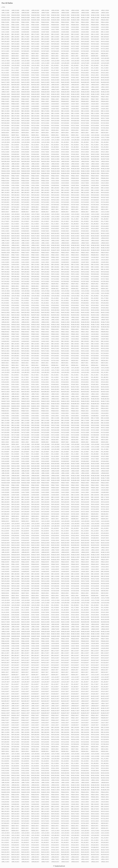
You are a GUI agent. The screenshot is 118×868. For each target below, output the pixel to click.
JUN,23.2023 (5, 229)
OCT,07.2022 (85, 281)
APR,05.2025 (75, 89)
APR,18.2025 (55, 87)
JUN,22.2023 (15, 229)
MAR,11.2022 (35, 327)
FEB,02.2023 (45, 257)
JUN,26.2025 (55, 73)
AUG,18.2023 (15, 217)
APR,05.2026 (65, 13)
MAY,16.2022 (65, 313)
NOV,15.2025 (5, 44)
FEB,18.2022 (25, 332)
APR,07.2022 (105, 320)
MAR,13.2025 (85, 94)
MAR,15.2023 (95, 248)
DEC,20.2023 (25, 190)
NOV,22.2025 (45, 41)
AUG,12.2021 (95, 370)
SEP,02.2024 (65, 135)
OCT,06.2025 (55, 51)
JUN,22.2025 (95, 73)
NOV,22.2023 (75, 195)
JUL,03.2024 (105, 147)
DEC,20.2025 (105, 34)
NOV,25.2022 (55, 272)
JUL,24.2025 (5, 68)
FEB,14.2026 (105, 22)
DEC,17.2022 (65, 267)
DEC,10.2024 (105, 113)
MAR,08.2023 (45, 250)
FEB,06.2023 (5, 257)
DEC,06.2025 (15, 39)
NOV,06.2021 (35, 353)
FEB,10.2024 (65, 178)
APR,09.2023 (65, 243)
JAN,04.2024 (105, 185)
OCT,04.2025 (75, 51)
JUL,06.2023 (95, 224)
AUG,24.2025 (35, 61)
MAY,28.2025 (5, 80)
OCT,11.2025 (5, 51)
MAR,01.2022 (25, 329)
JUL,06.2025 (65, 70)
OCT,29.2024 (65, 123)
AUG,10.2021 (5, 372)
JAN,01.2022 (45, 341)
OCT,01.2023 (25, 207)
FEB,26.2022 (55, 329)
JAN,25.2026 (85, 27)
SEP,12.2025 (65, 56)
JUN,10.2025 (105, 75)
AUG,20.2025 (75, 61)
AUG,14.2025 (25, 63)
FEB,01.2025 (25, 104)
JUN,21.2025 (105, 73)
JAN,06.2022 (5, 341)
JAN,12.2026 (105, 29)
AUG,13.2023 (55, 217)
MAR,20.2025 (15, 94)
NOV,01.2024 (35, 123)
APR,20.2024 (55, 164)
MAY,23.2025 (55, 80)
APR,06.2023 (95, 243)
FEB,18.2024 (105, 176)
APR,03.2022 (35, 322)
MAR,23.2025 (95, 92)
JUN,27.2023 (75, 226)
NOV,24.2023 (55, 195)
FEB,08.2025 (65, 101)
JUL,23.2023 (45, 221)
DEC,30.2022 (45, 265)
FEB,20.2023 (95, 253)
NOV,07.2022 (5, 277)
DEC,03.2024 (55, 116)
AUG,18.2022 (25, 293)
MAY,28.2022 (55, 310)
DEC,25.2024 (65, 111)
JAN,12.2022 (55, 339)
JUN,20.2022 (55, 305)
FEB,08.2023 (95, 255)
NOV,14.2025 (15, 44)
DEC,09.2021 (45, 346)
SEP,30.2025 (5, 54)
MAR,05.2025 (45, 97)
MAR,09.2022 (55, 327)
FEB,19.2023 (105, 253)
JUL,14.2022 (25, 300)
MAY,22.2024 (75, 157)
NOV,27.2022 (35, 272)
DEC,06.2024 (25, 116)
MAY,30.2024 (105, 154)
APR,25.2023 (25, 241)
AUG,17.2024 (105, 137)
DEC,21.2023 (15, 190)
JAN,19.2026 (35, 29)
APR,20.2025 (35, 87)
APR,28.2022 (15, 317)
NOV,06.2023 (5, 200)
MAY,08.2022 (25, 315)
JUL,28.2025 (75, 65)
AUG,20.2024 (85, 137)
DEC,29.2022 (55, 265)
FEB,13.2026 (5, 25)
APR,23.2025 (15, 87)
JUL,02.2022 (45, 303)
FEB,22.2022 (95, 329)
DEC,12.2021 (15, 346)
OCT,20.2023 (65, 202)
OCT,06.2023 (85, 205)
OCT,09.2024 (35, 128)
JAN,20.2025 (35, 106)
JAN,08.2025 (45, 109)
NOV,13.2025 (25, 44)
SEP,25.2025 (55, 54)
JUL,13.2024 (5, 147)
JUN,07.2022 (65, 308)
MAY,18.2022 (45, 313)
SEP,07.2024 (15, 135)
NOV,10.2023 (75, 197)
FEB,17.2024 (5, 178)
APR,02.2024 (5, 169)
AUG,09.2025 (65, 63)
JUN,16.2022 (95, 305)
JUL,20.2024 (55, 145)
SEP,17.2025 (25, 56)
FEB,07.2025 (75, 101)
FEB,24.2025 (25, 99)
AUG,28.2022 (35, 291)
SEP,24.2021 (15, 363)
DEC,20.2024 (5, 113)
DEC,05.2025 (25, 39)
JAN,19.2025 (45, 106)
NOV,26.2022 (45, 272)
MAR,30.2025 (25, 92)
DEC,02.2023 (85, 193)
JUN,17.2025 (35, 75)
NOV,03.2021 (65, 353)
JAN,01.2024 (15, 188)
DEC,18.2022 (55, 267)
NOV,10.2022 (85, 274)
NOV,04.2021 (55, 353)
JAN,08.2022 (95, 339)
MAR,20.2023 (45, 248)
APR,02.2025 (105, 89)
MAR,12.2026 (75, 18)
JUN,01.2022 (15, 310)
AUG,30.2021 (35, 368)
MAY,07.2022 (35, 315)
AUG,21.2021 (15, 370)
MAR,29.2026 (25, 15)
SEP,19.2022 (45, 286)
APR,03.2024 (105, 166)
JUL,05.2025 (75, 70)
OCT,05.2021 (15, 361)
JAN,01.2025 (105, 109)
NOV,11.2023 (65, 197)
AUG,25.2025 (25, 61)
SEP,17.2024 (35, 133)
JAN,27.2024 (95, 181)
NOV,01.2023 (55, 200)
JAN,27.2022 (15, 336)
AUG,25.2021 (85, 368)
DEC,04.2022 (75, 269)
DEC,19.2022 (45, 267)
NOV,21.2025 (55, 41)
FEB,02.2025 (15, 104)
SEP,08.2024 (5, 135)
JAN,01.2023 (25, 265)
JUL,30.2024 (65, 142)
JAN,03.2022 (35, 341)
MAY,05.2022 (55, 315)
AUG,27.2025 (5, 61)
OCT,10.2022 (55, 281)
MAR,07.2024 (35, 173)
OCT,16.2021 (25, 358)
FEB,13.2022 (65, 332)
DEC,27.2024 (45, 111)
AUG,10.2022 (105, 293)
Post (4, 7)
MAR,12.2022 (25, 327)
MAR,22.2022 (45, 325)
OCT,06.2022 (95, 281)
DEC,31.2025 (105, 32)
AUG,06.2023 (15, 219)
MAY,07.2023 (15, 238)
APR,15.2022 (35, 320)
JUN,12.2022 (15, 308)
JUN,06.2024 (35, 154)
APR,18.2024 (75, 164)
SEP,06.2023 (45, 212)
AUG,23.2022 (85, 291)
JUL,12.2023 (45, 224)
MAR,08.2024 (25, 173)
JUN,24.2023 (105, 226)
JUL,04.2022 (15, 303)
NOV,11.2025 (45, 44)
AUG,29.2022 (25, 291)
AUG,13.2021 (85, 370)
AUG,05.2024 (5, 142)
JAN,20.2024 (55, 183)
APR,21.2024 (45, 164)
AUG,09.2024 (75, 140)
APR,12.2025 (5, 89)
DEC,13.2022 (105, 267)
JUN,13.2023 (105, 229)
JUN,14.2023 (95, 229)
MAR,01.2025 (85, 97)
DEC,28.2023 (55, 188)
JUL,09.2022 (75, 300)
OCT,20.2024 (45, 125)
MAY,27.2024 (25, 157)
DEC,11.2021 (25, 346)
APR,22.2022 (75, 317)
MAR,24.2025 (85, 92)
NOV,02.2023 (45, 200)
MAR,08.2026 (6, 20)
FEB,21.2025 (55, 99)
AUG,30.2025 (85, 58)
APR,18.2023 (95, 241)
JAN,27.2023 (105, 257)
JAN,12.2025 (5, 109)
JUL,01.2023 (35, 226)
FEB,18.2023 (5, 255)
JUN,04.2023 (75, 231)
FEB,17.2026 (75, 22)
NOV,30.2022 (5, 272)
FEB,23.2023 (65, 253)
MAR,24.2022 (25, 325)
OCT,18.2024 (65, 125)
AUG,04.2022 (45, 296)
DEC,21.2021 (45, 344)
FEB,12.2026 (15, 25)
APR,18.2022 (5, 320)
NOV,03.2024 (15, 123)
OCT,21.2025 (25, 49)
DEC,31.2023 (25, 188)
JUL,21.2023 (65, 221)
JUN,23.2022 (25, 305)
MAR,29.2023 (65, 245)
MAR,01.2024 (95, 173)
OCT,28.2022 (105, 277)
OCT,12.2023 (35, 205)
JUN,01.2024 (85, 154)
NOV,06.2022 (15, 277)
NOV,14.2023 (45, 197)
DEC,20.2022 (35, 267)
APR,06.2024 (75, 166)
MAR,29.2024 (45, 169)
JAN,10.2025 (25, 109)
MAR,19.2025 (25, 94)
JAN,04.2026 (75, 32)
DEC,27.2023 (65, 188)
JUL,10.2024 (35, 147)
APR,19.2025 (45, 87)
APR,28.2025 (75, 85)
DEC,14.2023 (85, 190)
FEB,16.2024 (15, 178)
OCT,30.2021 (105, 353)
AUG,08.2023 (105, 217)
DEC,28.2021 (85, 341)
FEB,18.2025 (85, 99)
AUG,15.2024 (15, 140)
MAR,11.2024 (105, 171)
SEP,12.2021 (15, 365)
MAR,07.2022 (75, 327)
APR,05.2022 (15, 322)
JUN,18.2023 (55, 229)
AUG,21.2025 (65, 61)
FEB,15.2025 (5, 101)
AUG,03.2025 (15, 65)
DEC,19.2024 (15, 113)
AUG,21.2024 (75, 137)
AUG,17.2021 (55, 370)
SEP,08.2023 (25, 212)
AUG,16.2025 (5, 63)
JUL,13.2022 (35, 300)
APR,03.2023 (15, 245)
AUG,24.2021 (95, 368)
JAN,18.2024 (75, 183)
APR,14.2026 (95, 10)
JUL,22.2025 (25, 68)
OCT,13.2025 (95, 49)
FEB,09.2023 (85, 255)
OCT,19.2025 (35, 49)
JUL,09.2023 (65, 224)
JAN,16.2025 (75, 106)
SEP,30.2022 (45, 284)
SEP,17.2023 (55, 209)
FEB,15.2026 (95, 22)
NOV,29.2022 (15, 272)
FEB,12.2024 (45, 178)
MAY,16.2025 (15, 82)
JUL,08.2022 (85, 300)
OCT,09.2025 (25, 51)
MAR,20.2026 (6, 18)
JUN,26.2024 (65, 149)
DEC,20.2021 (55, 344)
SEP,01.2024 (75, 135)
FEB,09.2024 (75, 178)
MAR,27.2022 (105, 322)
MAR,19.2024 (35, 171)
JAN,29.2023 (85, 257)
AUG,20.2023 (105, 214)
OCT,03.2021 (35, 361)
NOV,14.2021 (65, 351)
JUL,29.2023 (95, 219)
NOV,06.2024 (95, 121)
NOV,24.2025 (25, 41)
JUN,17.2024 (45, 152)
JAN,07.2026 (45, 32)
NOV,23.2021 (95, 348)
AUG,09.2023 (95, 217)
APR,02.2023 (25, 245)
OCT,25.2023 (15, 202)
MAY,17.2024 (15, 159)
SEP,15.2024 (55, 133)
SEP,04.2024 (45, 135)
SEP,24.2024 (75, 130)
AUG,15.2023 (45, 217)
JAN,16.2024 (95, 183)
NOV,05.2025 (95, 44)
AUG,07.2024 (95, 140)
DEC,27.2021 (95, 341)
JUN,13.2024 (85, 152)
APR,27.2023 (5, 241)
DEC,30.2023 (35, 188)
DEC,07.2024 (15, 116)
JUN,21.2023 (25, 229)
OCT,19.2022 (85, 279)
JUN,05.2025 (35, 77)
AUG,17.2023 (25, 217)
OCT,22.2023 (45, 202)
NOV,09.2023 (85, 197)
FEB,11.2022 (85, 332)
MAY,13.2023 (65, 236)
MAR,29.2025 (35, 92)
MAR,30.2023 (55, 245)
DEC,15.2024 (55, 113)
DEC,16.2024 (45, 113)
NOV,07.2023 (105, 197)
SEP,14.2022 (95, 286)
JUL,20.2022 (75, 298)
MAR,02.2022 (15, 329)
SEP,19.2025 (5, 56)
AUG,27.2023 (35, 214)
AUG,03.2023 (45, 219)
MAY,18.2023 (25, 236)
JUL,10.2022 (65, 300)
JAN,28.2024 (85, 181)
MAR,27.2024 (65, 169)
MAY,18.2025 (105, 80)
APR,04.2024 (95, 166)
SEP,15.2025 (35, 56)
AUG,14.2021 (75, 370)
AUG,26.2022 (55, 291)
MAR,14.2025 (75, 94)
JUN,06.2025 (25, 77)
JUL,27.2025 (85, 65)
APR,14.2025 (95, 87)
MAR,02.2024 (85, 173)
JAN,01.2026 (95, 32)
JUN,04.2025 (45, 77)
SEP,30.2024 (15, 130)
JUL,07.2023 (85, 224)
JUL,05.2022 (5, 303)
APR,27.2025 (85, 85)
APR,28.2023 (105, 238)
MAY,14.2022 (85, 313)
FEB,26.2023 (35, 253)
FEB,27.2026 (95, 20)
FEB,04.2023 (25, 257)
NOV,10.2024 (55, 121)
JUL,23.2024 (25, 145)
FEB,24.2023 (55, 253)
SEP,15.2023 (75, 209)
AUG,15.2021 (65, 370)
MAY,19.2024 (105, 157)
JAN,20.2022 (85, 336)
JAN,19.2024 (65, 183)
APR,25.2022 (45, 317)
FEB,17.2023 (15, 255)
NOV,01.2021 (85, 353)
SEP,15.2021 (105, 363)
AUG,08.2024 (85, 140)
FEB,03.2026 (105, 25)
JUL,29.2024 (75, 142)
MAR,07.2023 (55, 250)
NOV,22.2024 (55, 118)
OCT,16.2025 (65, 49)
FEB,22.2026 (25, 22)
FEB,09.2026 (45, 25)
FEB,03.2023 (35, 257)
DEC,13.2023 (95, 190)
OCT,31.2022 (75, 277)
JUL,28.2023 (105, 219)
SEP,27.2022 (75, 284)
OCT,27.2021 (25, 356)
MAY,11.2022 (5, 315)
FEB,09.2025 (55, 101)
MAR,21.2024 (15, 171)
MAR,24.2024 (95, 169)
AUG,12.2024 (45, 140)
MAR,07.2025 (25, 97)
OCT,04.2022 (5, 284)
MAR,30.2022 (75, 322)
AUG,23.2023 (75, 214)
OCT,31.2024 (45, 123)
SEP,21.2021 (45, 363)
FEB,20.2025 (65, 99)
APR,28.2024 (85, 161)
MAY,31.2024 (95, 154)
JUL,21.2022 (65, 298)
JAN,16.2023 (105, 260)
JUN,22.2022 (35, 305)
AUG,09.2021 (15, 372)
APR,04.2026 (75, 13)
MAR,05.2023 (75, 250)
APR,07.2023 (85, 243)
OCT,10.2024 (25, 128)
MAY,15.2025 (25, 82)
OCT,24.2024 (5, 125)
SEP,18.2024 (25, 133)
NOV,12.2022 (65, 274)
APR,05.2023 (105, 243)
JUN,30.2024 (25, 149)
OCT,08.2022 (75, 281)
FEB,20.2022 (5, 332)
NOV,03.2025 (5, 46)
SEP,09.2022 (25, 289)
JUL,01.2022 (55, 303)
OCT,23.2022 (45, 279)
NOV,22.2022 (85, 272)
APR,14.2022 (45, 320)
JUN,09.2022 (45, 308)
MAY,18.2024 (5, 159)
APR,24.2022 (55, 317)
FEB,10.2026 (35, 25)
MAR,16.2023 (85, 248)
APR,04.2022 (25, 322)
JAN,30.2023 (75, 257)
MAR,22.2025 (105, 92)
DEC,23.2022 (5, 267)
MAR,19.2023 (55, 248)
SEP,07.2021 (65, 365)
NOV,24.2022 (65, 272)
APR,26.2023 (15, 241)
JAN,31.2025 (35, 104)
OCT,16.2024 (85, 125)
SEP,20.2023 (25, 209)
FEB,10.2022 (95, 332)
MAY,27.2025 (15, 80)
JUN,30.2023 (45, 226)
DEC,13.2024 (75, 113)
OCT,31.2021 (95, 353)
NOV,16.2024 (5, 121)
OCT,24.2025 (105, 46)
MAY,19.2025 (95, 80)
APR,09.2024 (45, 166)
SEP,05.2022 (65, 289)
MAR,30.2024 (35, 169)
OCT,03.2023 (5, 207)
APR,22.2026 (15, 10)
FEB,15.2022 (55, 332)
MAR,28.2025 (45, 92)
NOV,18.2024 (95, 118)
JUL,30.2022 (95, 296)
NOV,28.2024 (105, 116)
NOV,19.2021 (25, 351)
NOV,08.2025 (65, 44)
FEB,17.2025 (95, 99)
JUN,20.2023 (35, 229)
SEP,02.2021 (5, 368)
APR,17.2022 (15, 320)
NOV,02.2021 (75, 353)
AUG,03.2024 (25, 142)
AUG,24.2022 (75, 291)
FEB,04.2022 (45, 334)
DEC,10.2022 (15, 269)
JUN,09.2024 (5, 154)
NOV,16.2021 (55, 351)
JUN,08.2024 (15, 154)
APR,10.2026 (15, 13)
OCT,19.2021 (105, 356)
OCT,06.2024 (65, 128)
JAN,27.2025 (75, 104)
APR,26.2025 (95, 85)
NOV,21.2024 (65, 118)
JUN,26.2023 (85, 226)
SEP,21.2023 (15, 209)
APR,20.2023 (75, 241)
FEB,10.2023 (75, 255)
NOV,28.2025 (95, 39)
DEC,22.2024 (95, 111)
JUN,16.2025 (45, 75)
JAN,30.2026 (35, 27)
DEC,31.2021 (55, 341)
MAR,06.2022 (85, 327)
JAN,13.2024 (15, 185)
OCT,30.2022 (85, 277)
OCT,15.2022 (15, 281)
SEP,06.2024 (25, 135)
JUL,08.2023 (75, 224)
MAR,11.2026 (85, 18)
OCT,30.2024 (55, 123)
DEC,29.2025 (15, 34)
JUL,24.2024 (15, 145)
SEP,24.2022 (105, 284)
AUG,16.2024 (5, 140)
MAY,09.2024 (85, 159)
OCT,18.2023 (85, 202)
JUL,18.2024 (75, 145)
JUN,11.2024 (105, 152)
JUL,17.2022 (105, 298)
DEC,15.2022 (85, 267)
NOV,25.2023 (45, 195)
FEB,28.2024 (5, 176)
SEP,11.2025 (75, 56)
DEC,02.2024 (65, 116)
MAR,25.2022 (15, 325)
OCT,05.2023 (95, 205)
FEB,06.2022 (25, 334)
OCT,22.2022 (55, 279)
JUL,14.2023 (25, 224)
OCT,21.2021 (85, 356)
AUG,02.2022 (65, 296)
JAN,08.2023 (75, 262)
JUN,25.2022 (5, 305)
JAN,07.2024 (75, 185)
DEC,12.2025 (65, 37)
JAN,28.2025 (65, 104)
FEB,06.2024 (105, 178)
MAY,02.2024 (45, 161)
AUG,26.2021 (75, 368)
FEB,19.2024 (95, 176)
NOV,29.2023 (5, 195)
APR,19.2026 (45, 10)
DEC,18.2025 (15, 37)
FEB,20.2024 (85, 176)
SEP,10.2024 (105, 133)
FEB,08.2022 (5, 334)
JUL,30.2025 (55, 65)
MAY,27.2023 (45, 233)
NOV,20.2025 (65, 41)
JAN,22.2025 (15, 106)
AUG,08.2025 (75, 63)
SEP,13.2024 (75, 133)
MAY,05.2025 (5, 85)
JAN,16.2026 (65, 29)
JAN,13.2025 (105, 106)
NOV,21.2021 (5, 351)
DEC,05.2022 (65, 269)
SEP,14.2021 (5, 365)
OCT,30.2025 (45, 46)
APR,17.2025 (65, 87)
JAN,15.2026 (75, 29)
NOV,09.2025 (55, 44)
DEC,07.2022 (45, 269)
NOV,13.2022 (55, 274)
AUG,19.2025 (85, 61)
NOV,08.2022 (105, 274)
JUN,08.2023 (35, 231)
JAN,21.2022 (75, 336)
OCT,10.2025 (15, 51)
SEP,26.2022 (85, 284)
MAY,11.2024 (65, 159)
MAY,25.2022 (85, 310)
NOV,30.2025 (75, 39)
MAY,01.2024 (55, 161)
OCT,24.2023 (25, 202)
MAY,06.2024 (5, 161)
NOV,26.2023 (35, 195)
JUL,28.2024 (85, 142)
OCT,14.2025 (85, 49)
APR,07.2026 (45, 13)
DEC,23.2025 (75, 34)
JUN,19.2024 (25, 152)
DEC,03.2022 (85, 269)
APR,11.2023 (45, 243)
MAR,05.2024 (55, 173)
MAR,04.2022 (105, 327)
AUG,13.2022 (75, 293)
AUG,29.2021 (45, 368)
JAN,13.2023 (25, 262)
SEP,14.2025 (45, 56)
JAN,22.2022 (65, 336)
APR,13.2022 (55, 320)
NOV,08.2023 (95, 197)
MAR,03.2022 (6, 329)
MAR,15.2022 (6, 327)
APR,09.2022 (85, 320)
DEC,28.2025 (25, 34)
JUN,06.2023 (55, 231)
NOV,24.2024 (35, 118)
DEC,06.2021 (75, 346)
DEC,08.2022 (35, 269)
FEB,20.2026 (45, 22)
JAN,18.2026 (45, 29)
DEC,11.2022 (5, 269)
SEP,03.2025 (45, 58)
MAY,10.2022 (15, 315)
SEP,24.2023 (95, 207)
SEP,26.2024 (55, 130)
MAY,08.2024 (95, 159)
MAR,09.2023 (35, 250)
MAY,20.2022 (25, 313)
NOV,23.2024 (45, 118)
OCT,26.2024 (95, 123)
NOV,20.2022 (105, 272)
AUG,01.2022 (75, 296)
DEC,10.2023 (5, 193)
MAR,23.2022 (35, 325)
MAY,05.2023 (35, 238)
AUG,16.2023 (35, 217)
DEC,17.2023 (55, 190)
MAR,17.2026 (35, 18)
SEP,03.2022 (85, 289)
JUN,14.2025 (65, 75)
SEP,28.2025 (25, 54)
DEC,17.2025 (25, 37)
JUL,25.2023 (25, 221)
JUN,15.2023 (85, 229)
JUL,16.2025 (85, 68)
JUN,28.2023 (65, 226)
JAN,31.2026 (25, 27)
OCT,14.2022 (25, 281)
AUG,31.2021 (25, 368)
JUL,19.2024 (65, 145)
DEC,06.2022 (55, 269)
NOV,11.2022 (75, 274)
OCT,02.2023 (15, 207)
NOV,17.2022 (25, 274)
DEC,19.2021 (65, 344)
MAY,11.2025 (55, 82)
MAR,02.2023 (105, 250)
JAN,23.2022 (55, 336)
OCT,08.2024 (45, 128)
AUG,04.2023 (35, 219)
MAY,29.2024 (5, 157)
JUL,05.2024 (85, 147)
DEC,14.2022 (95, 267)
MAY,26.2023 (55, 233)
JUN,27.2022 (95, 303)
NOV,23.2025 (35, 41)
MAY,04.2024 (25, 161)
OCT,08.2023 (65, 205)
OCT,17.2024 (75, 125)
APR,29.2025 (65, 85)
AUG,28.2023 (25, 214)
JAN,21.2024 (45, 183)
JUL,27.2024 (95, 142)
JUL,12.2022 (45, 300)
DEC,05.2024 (35, 116)
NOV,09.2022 (95, 274)
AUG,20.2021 (25, 370)
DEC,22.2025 (85, 34)
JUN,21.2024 (5, 152)
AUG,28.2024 (5, 137)
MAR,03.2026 (55, 20)
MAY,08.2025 (85, 82)
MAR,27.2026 (45, 15)
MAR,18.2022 (85, 325)
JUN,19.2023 (45, 229)
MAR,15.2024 (65, 171)
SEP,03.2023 (75, 212)
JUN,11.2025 (95, 75)
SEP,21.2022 (25, 286)
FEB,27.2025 (105, 97)
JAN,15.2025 (85, 106)
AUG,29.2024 (105, 135)
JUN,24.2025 (75, 73)
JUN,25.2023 (95, 226)
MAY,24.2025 (45, 80)
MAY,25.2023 (65, 233)
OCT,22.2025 (15, 49)
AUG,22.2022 (95, 291)
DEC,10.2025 (85, 37)
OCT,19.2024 (55, 125)
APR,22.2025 (25, 87)
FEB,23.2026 (15, 22)
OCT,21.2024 (35, 125)
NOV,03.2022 (45, 277)
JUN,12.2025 (85, 75)
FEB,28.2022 (35, 329)
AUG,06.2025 (95, 63)
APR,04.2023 (5, 245)
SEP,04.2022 (75, 289)
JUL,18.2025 (65, 68)
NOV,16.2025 (105, 41)
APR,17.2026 (65, 10)
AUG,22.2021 (5, 370)
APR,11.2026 (5, 13)
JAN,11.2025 (15, 109)
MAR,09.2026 (105, 18)
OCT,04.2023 (105, 205)
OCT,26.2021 (35, 356)
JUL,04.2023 (5, 226)
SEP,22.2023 (5, 209)
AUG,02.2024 (35, 142)
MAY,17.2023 (35, 236)
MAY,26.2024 (35, 157)
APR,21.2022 (85, 317)
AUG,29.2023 (15, 214)
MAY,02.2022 (85, 315)
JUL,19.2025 (55, 68)
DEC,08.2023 (25, 193)
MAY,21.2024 (85, 157)
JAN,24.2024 (15, 183)
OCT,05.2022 (105, 281)
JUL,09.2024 (45, 147)
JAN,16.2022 (15, 339)
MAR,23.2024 (105, 169)
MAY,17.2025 (5, 82)
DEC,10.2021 (35, 346)
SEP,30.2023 (35, 207)
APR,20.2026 (35, 10)
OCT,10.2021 (75, 358)
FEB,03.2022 (55, 334)
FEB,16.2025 (105, 99)
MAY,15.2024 (35, 159)
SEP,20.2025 (105, 54)
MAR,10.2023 (25, 250)
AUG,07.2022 (15, 296)
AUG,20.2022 (5, 293)
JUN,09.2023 (25, 231)
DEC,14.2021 (5, 346)
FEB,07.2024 (95, 178)
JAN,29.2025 (55, 104)
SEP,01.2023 (95, 212)
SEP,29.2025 (15, 54)
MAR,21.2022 (55, 325)
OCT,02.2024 (105, 128)
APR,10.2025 (25, 89)
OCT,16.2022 (5, 281)
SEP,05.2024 (35, 135)
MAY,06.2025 (105, 82)
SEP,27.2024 (45, 130)
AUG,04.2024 (15, 142)
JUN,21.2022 (45, 305)
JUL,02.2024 (5, 149)
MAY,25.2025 (35, 80)
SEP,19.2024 (15, 133)
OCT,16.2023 (105, 202)
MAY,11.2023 (85, 236)
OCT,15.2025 (75, 49)
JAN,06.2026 (55, 32)
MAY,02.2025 (35, 85)
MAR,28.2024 (55, 169)
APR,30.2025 (55, 85)
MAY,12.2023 (75, 236)
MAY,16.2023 (45, 236)
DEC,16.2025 (35, 37)
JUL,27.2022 (15, 298)
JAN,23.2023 (35, 260)
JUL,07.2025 (55, 70)
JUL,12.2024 (15, 147)
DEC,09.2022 (25, 269)
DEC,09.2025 (95, 37)
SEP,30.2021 (65, 361)
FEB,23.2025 (35, 99)
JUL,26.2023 (15, 221)
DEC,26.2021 (105, 341)
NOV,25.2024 (25, 118)
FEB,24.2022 (75, 329)
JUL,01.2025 (5, 73)
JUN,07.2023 (45, 231)
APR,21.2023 (65, 241)
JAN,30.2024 (65, 181)
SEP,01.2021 (15, 368)
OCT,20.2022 (75, 279)
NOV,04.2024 (5, 123)
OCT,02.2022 (25, 284)
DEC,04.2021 (95, 346)
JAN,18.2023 (85, 260)
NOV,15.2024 (15, 121)
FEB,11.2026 (25, 25)
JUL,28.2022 (5, 298)
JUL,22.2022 (55, 298)
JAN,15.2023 (5, 262)
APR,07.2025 (55, 89)
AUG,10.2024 (65, 140)
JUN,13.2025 (75, 75)
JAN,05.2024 (95, 185)
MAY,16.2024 (25, 159)
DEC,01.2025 (65, 39)
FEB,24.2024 (45, 176)
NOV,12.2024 (45, 121)
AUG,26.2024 (25, 137)
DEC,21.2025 (95, 34)
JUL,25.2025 (105, 65)
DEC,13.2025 (55, 37)
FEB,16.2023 (25, 255)
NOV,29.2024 (95, 116)
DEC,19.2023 (35, 190)
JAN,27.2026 (65, 27)
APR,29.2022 (5, 317)
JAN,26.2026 (75, 27)
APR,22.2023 (55, 241)
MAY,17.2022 (55, 313)
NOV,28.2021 (45, 348)
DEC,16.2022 (75, 267)
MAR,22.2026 (95, 15)
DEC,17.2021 (85, 344)
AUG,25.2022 (65, 291)
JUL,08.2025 (45, 70)
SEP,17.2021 (85, 363)
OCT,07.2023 (75, 205)
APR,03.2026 (85, 13)
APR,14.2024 (105, 164)
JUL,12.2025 (5, 70)
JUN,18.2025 (25, 75)
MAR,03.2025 (65, 97)
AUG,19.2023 (5, 217)
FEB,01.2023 (55, 257)
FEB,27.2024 (15, 176)
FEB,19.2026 (55, 22)
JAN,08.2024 (65, 185)
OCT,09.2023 (55, 205)
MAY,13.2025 (45, 82)
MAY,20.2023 (5, 236)
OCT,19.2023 (75, 202)
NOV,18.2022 (15, 274)
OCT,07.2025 (45, 51)
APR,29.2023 (95, 238)
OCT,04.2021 (25, 361)
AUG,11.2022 (95, 293)
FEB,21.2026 (35, 22)
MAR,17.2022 (95, 325)
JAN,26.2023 (5, 260)
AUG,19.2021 (35, 370)
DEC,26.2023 (75, 188)
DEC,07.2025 (5, 39)
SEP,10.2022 (15, 289)
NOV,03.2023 (35, 200)
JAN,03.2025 (95, 109)
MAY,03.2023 (55, 238)
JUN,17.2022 (85, 305)
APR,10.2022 (75, 320)
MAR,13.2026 (65, 18)
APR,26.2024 (105, 161)
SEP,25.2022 (95, 284)
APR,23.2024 (25, 164)
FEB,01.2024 (45, 181)
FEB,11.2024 (55, 178)
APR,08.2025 (45, 89)
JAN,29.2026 (45, 27)
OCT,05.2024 (75, 128)
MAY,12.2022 (105, 313)
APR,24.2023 (35, 241)
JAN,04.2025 (85, 109)
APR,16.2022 (25, 320)
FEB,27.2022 (45, 329)
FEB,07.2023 (105, 255)
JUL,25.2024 (5, 145)
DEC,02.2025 (55, 39)
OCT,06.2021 (5, 361)
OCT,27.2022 (5, 279)
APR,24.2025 (5, 87)
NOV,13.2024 (35, 121)
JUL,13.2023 (35, 224)
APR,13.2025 (105, 87)
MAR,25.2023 (105, 245)
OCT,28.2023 (95, 200)
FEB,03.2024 (25, 181)
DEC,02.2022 (95, 269)
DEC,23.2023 (105, 188)
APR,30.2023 (85, 238)
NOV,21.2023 (85, 195)
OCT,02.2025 (95, 51)
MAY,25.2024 (45, 157)
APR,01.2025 (5, 92)
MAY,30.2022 (35, 310)
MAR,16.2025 (55, 94)
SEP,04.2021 (95, 365)
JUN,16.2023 (75, 229)
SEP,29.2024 (25, 130)
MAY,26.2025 (25, 80)
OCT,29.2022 (95, 277)
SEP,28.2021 (85, 361)
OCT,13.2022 (35, 281)
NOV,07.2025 (75, 44)
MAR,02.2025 (75, 97)
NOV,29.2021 (35, 348)
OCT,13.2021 (55, 358)
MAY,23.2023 (85, 233)
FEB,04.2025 (105, 101)
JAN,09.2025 (35, 109)
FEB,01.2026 (15, 27)
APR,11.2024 (25, 166)
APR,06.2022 (5, 322)
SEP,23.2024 (85, 130)
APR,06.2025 (65, 89)
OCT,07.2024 (55, 128)
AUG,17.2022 (35, 293)
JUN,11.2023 (5, 231)
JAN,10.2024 (45, 185)
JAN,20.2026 (25, 29)
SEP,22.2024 (95, 130)
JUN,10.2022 (35, 308)
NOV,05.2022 (25, 277)
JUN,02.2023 (95, 231)
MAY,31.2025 (85, 77)
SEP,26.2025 (45, 54)
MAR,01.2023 (6, 253)
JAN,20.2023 (65, 260)
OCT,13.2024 (105, 125)
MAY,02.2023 (65, 238)
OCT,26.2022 (15, 279)
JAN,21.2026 (15, 29)
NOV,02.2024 (25, 123)
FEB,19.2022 (15, 332)
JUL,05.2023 (105, 224)
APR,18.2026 (55, 10)
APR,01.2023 (35, 245)
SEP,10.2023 (5, 212)
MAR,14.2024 (75, 171)
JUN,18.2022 (75, 305)
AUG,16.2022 (45, 293)
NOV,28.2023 (15, 195)
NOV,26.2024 (15, 118)
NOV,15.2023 (35, 197)
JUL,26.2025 (95, 65)
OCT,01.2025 (105, 51)
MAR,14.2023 (105, 248)
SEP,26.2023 (75, 207)
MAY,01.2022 (95, 315)
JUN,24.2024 (85, 149)
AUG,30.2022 (15, 291)
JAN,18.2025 (55, 106)
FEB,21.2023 (85, 253)
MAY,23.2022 (105, 310)
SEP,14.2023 (85, 209)
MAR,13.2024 (85, 171)
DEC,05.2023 (55, 193)
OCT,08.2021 (95, 358)
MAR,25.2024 (85, 169)
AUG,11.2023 (75, 217)
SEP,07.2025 (5, 58)
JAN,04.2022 (25, 341)
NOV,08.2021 (15, 353)
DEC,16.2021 (95, 344)
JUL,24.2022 (35, 298)
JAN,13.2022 (45, 339)
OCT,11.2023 (45, 205)
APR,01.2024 (15, 169)
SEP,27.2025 (35, 54)
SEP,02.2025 (55, 58)
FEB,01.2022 (75, 334)
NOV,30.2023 (105, 193)
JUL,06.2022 (105, 300)
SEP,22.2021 (35, 363)
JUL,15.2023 (15, 224)
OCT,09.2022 (65, 281)
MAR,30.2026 (15, 15)
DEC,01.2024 (75, 116)
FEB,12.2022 (75, 332)
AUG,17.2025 (105, 61)
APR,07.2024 (65, 166)
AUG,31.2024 (85, 135)
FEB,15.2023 (35, 255)
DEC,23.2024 (85, 111)
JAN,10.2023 (55, 262)
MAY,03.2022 (75, 315)
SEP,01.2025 (65, 58)
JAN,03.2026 (85, 32)
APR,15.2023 (5, 243)
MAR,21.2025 (6, 94)
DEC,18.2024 (25, 113)
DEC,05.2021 (85, 346)
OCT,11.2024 (15, 128)
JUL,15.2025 (95, 68)
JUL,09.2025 (35, 70)
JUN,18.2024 (35, 152)
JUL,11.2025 (15, 70)
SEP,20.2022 (35, 286)
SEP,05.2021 (85, 365)
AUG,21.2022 (105, 291)
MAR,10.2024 (6, 173)
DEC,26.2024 (55, 111)
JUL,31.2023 (75, 219)
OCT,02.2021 (45, 361)
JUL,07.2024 (65, 147)
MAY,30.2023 (15, 233)
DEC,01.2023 (95, 193)
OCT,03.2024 (95, 128)
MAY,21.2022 (15, 313)
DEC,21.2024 (105, 111)
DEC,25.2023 (85, 188)
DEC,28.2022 (65, 265)
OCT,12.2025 (105, 49)
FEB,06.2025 (85, 101)
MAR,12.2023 (6, 250)
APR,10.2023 (55, 243)
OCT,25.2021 (45, 356)
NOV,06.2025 (85, 44)
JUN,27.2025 (45, 73)
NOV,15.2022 (45, 274)
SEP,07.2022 (45, 289)
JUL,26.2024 (105, 142)
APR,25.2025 (105, 85)
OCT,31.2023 (65, 200)
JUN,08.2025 (5, 77)
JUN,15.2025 (55, 75)
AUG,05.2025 (105, 63)
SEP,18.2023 (45, 209)
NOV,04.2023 (25, 200)
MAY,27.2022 (65, 310)
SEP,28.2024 (35, 130)
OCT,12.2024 (5, 128)
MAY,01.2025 (45, 85)
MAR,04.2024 (65, 173)
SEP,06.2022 (55, 289)
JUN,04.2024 (55, 154)
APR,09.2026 (25, 13)
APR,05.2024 (85, 166)
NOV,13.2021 (75, 351)
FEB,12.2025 (35, 101)
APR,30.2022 (105, 315)
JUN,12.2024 (95, 152)
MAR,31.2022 (65, 322)
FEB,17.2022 (35, 332)
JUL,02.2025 (105, 70)
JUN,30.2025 (15, 73)
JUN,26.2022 (105, 303)
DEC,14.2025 (45, 37)
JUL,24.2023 (35, 221)
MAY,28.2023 (35, 233)
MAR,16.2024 (55, 171)
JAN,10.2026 (15, 32)
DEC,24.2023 (95, 188)
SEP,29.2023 (45, 207)
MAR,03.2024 (75, 173)
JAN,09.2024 (55, 185)
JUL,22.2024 (35, 145)
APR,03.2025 (95, 89)
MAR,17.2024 (45, 171)
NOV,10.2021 (105, 351)
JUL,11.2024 (25, 147)
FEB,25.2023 (45, 253)
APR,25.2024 (5, 164)
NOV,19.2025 (75, 41)
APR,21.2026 (25, 10)
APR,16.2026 (75, 10)
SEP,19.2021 (65, 363)
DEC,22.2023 (5, 190)
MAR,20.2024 (25, 171)
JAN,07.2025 (55, 109)
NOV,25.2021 (75, 348)
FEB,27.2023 (25, 253)
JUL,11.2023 (55, 224)
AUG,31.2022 (5, 291)
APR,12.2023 (35, 243)
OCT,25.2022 (25, 279)
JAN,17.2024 (85, 183)
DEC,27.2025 (35, 34)
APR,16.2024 (95, 164)
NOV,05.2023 (15, 200)
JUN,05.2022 (85, 308)
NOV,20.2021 (15, 351)
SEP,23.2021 (25, 363)
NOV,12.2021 (85, 351)
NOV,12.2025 (35, 44)
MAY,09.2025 (75, 82)
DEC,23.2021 (25, 344)
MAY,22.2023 (95, 233)
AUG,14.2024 (25, 140)
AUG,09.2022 (5, 296)
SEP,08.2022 (35, 289)
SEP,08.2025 (105, 56)
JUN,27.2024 (55, 149)
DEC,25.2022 (95, 265)
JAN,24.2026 (95, 27)
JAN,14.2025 (95, 106)
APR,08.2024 (55, 166)
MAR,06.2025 (35, 97)
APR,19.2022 (105, 317)
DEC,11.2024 (95, 113)
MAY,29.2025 (105, 77)
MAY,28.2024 (15, 157)
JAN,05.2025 (75, 109)
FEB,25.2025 (15, 99)
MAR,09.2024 (15, 173)
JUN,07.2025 (15, 77)
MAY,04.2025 (15, 85)
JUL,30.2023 (85, 219)
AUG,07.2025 (85, 63)
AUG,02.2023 (55, 219)
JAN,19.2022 (95, 336)
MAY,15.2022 (75, 313)
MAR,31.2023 (45, 245)
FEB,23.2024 (55, 176)
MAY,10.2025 (65, 82)
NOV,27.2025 (105, 39)
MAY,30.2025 (95, 77)
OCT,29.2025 (55, 46)
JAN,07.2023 (85, 262)
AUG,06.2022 (25, 296)
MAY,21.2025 (75, 80)
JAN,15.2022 (25, 339)
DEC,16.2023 (65, 190)
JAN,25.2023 (15, 260)
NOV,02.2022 (55, 277)
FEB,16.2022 (45, 332)
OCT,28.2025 (65, 46)
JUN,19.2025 (15, 75)
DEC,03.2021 (105, 346)
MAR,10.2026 (95, 18)
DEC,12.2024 (85, 113)
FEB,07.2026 (65, 25)
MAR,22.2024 (6, 171)
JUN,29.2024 (35, 149)
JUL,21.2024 (45, 145)
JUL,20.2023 (75, 221)
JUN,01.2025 (75, 77)
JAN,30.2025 (45, 104)
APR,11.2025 (15, 89)
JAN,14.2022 (35, 339)
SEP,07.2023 (35, 212)
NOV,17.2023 (15, 197)
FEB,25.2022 (65, 329)
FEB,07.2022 (15, 334)
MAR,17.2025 (45, 94)
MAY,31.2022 (25, 310)
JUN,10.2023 (15, 231)
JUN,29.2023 (55, 226)
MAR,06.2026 (25, 20)
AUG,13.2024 (35, 140)
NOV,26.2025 (5, 41)
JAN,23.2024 (25, 183)
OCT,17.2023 (95, 202)
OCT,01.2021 (55, 361)
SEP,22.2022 (15, 286)
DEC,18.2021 (75, 344)
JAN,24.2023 (25, 260)
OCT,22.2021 (75, 356)
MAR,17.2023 (75, 248)
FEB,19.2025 (75, 99)
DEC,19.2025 (5, 37)
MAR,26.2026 (55, 15)
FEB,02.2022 (65, 334)
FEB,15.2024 (25, 178)
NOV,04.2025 (105, 44)
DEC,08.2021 (55, 346)
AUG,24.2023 (65, 214)
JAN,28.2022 (5, 336)
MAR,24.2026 (75, 15)
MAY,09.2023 (105, 236)
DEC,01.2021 (15, 348)
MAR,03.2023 (95, 250)
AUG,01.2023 (65, 219)
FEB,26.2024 (25, 176)
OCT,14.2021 (45, 358)
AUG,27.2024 (15, 137)
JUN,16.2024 (55, 152)
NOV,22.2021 (105, 348)
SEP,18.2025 (15, 56)
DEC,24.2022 (105, 265)
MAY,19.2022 (35, 313)
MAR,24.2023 (6, 248)
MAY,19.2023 (15, 236)
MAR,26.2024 (75, 169)
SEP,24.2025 (65, 54)
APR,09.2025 (35, 89)
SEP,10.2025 (85, 56)
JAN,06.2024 (85, 185)
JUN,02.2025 (65, 77)
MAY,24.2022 (95, 310)
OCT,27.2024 (85, 123)
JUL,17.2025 (75, 68)
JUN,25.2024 (75, 149)
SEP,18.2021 (75, 363)
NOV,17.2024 (105, 118)
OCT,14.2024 (95, 125)
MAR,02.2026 (65, 20)
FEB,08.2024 (85, 178)
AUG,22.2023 (85, 214)
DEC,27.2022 (75, 265)
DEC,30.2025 (5, 34)
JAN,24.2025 (105, 104)
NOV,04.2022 (35, 277)
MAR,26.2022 (6, 325)
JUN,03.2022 (105, 308)
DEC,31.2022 (35, 265)
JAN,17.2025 (65, 106)
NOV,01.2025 (25, 46)
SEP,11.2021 (25, 365)
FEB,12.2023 (55, 255)
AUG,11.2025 (45, 63)
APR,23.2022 (65, 317)
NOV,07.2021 (25, 353)
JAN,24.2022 (45, 336)
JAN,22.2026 (5, 29)
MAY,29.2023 (25, 233)
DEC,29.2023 (45, 188)
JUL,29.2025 (65, 65)
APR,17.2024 (85, 164)
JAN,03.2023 (15, 265)
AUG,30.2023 (5, 214)
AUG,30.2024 (95, 135)
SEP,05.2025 (25, 58)
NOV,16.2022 (35, 274)
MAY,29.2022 (45, 310)
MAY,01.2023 (75, 238)
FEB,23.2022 (85, 329)
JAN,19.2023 (75, 260)
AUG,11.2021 (105, 370)
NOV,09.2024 (65, 121)
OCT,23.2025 (5, 49)
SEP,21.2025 (95, 54)
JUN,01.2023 (105, 231)
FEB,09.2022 (105, 332)
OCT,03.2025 (85, 51)
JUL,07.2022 (95, 300)
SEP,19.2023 (35, 209)
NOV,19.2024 (85, 118)
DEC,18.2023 (45, 190)
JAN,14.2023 (15, 262)
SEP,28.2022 (65, 284)
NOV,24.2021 (85, 348)
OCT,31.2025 (35, 46)
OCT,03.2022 (15, 284)
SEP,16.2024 (45, 133)
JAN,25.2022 (35, 336)
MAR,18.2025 (35, 94)
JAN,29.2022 (105, 334)
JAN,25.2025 (95, 104)
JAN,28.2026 (55, 27)
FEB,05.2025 (95, 101)
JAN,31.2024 (55, 181)
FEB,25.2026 (5, 22)
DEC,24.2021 (15, 344)
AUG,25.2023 (55, 214)
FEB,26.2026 (105, 20)
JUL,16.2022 (5, 300)
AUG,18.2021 (45, 370)
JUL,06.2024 (75, 147)
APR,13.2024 (5, 166)
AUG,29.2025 (95, 58)
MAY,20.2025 (85, 80)
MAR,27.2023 (85, 245)
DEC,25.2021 (5, 344)
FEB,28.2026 (85, 20)
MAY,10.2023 (95, 236)
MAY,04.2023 (45, 238)
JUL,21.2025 (35, 68)
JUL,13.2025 (105, 68)
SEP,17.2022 (65, 286)
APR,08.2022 (95, 320)
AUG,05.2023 (25, 219)
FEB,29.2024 (105, 173)
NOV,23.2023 (65, 195)
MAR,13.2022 (15, 327)
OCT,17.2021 (15, 358)
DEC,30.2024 (15, 111)
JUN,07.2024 (25, 154)
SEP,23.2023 (105, 207)
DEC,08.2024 (5, 116)
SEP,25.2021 (5, 363)
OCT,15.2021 (35, 358)
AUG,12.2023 (65, 217)
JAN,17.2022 (5, 339)
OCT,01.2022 (35, 284)
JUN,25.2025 (65, 73)
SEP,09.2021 (45, 365)
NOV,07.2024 (85, 121)
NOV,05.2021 (45, 353)
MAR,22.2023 (25, 248)
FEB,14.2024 (35, 178)
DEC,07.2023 (35, 193)
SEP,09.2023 (15, 212)
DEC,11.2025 (75, 37)
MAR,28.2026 (35, 15)
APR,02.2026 (95, 13)
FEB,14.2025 (15, 101)
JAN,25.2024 (5, 183)
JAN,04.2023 (5, 265)
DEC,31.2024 (5, 111)
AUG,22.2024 (65, 137)
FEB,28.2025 (95, 97)
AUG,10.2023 (85, 217)
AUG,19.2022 (15, 293)
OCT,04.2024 (85, 128)
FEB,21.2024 (75, 176)
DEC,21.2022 (25, 267)
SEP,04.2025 (35, 58)
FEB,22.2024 (65, 176)
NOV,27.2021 (55, 348)
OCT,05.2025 (65, 51)
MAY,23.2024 (65, 157)
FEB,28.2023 (15, 253)
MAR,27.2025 (55, 92)
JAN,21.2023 (55, 260)
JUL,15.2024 (95, 145)
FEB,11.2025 (45, 101)
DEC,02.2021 (5, 348)
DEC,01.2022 (105, 269)
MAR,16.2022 (105, 325)
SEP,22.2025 (85, 54)
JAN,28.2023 (95, 257)
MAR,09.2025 (6, 97)
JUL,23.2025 (15, 68)
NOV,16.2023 (25, 197)
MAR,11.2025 (105, 94)
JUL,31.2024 (55, 142)
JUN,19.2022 (65, 305)
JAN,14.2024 (5, 185)
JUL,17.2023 (105, 221)
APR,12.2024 (15, 166)
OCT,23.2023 (35, 202)
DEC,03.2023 (75, 193)
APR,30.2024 (65, 161)
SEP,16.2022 (75, 286)
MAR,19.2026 (15, 18)
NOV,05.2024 (105, 121)
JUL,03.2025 (95, 70)
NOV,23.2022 (75, 272)
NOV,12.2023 (55, 197)
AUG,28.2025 (105, 58)
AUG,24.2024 (45, 137)
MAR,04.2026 (45, 20)
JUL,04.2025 (85, 70)
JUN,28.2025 (35, 73)
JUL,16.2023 (5, 224)
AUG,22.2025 (55, 61)
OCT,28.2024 (75, 123)
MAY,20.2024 (95, 157)
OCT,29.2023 (85, 200)
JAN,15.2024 (105, 183)
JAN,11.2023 (45, 262)
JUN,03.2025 (55, 77)
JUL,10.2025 (25, 70)
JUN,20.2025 (5, 75)
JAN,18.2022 (105, 336)
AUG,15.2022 (55, 293)
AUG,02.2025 (25, 65)
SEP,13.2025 (55, 56)
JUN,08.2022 (55, 308)
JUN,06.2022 (75, 308)
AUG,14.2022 (65, 293)
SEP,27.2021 (95, 361)
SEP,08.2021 (55, 365)
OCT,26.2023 (5, 202)
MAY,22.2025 (65, 80)
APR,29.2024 (75, 161)
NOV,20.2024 (75, 118)
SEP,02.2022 (95, 289)
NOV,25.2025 (15, 41)
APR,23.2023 (45, 241)
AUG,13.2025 (35, 63)
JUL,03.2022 (35, 303)
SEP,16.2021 (95, 363)
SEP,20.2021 (55, 363)
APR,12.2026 (105, 10)
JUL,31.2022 (85, 296)
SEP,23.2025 (75, 54)
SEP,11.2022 (5, 289)
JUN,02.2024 (75, 154)
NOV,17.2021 (45, 351)
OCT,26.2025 (85, 46)
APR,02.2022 (45, 322)
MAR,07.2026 (15, 20)
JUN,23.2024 (95, 149)
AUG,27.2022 (45, 291)
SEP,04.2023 (65, 212)
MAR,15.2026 (45, 18)
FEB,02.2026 (5, 27)
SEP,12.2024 (85, 133)
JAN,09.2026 (25, 32)
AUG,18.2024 (95, 137)
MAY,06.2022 (45, 315)
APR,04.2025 (85, 89)
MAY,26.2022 (75, 310)
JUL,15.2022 (15, 300)
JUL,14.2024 (105, 145)
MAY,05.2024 (15, 161)
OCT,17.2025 (55, 49)
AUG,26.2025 (15, 61)
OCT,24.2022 (35, 279)
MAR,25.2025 (75, 92)
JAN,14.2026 (85, 29)
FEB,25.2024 (35, 176)
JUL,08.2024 (55, 147)
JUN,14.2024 (75, 152)
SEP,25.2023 (85, 207)
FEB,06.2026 (75, 25)
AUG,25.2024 (35, 137)
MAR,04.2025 (55, 97)
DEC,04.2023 (65, 193)
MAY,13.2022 (95, 313)
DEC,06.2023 (45, 193)
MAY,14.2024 (45, 159)
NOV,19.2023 (105, 195)
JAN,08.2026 (35, 32)
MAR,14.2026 (55, 18)
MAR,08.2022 (65, 327)
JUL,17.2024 (85, 145)
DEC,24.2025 (65, 34)
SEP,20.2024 (5, 133)
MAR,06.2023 (65, 250)
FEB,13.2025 (25, 101)
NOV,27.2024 (5, 118)
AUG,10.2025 (55, 63)
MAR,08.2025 (15, 97)
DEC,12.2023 (105, 190)
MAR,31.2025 (15, 92)
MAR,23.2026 (85, 15)
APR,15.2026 (85, 10)
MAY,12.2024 (55, 159)
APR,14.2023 (15, 243)
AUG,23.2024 (55, 137)
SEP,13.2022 (105, 286)
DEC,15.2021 (105, 344)
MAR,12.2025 (95, 94)
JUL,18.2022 (95, 298)
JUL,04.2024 (95, 147)
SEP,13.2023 (95, 209)
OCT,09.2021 (85, 358)
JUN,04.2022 (95, 308)
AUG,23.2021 (105, 368)
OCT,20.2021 (95, 356)
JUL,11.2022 (55, 300)
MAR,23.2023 (15, 248)
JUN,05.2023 (65, 231)
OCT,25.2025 (95, 46)
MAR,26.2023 (95, 245)
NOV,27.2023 (25, 195)
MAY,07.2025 (95, 82)
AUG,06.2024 (105, 140)
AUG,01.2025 (35, 65)
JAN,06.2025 (65, 109)
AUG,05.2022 (35, 296)
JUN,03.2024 (65, 154)
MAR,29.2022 (85, 322)
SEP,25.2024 (65, 130)
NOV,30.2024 (85, 116)
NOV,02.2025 (15, 46)
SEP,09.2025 (95, 56)
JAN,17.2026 (55, 29)
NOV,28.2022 (25, 272)
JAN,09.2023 (65, 262)
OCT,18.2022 (95, 279)
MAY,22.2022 (5, 313)
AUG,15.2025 (15, 63)
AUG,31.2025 (75, 58)
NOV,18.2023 (5, 197)
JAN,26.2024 (105, 181)
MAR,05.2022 (95, 327)
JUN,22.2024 (105, 149)
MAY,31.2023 (5, 233)
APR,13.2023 (25, 243)
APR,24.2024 (15, 164)
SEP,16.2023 (65, 209)
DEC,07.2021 (65, 346)
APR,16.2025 (75, 87)
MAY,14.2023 (55, 236)
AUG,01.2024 (45, 142)
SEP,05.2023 (55, 212)
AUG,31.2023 (105, 212)
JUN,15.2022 (105, 305)
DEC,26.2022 (85, 265)
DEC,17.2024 (35, 113)
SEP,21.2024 (105, 130)
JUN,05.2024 (45, 154)
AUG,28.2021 (55, 368)
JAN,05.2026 (65, 32)
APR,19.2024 (65, 164)
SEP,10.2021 (35, 365)
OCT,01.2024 (5, 130)
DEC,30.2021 (65, 341)
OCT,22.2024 (25, 125)
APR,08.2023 (75, 243)
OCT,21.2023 (55, 202)
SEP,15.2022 (85, 286)
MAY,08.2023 (5, 238)
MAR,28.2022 (95, 322)
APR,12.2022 (65, 320)
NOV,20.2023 (95, 195)
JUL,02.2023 (25, 226)
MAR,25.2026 (65, 15)
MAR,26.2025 (65, 92)
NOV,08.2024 (75, 121)
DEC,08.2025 (105, 37)
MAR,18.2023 (65, 248)
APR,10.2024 (35, 166)
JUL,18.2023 (95, 221)
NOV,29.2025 (85, 39)
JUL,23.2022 (45, 298)
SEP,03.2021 (105, 365)
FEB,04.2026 (95, 25)
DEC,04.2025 (35, 39)
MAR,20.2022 (65, 325)
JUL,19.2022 (85, 298)
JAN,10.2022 (75, 339)
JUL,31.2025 (45, 65)
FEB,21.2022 (105, 329)
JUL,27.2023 (5, 221)
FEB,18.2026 (65, 22)
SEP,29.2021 (75, 361)
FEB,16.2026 (85, 22)
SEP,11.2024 (95, 133)
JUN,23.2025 (85, 73)
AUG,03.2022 (55, 296)
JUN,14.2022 (5, 308)
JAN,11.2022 (65, 339)
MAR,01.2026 (75, 20)
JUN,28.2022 (85, 303)
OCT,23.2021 (65, 356)
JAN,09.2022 (85, 339)
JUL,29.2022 (105, 296)
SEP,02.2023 (85, 212)
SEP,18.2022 (55, 286)
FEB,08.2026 (55, 25)
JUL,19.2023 (85, 221)
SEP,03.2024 (55, 135)
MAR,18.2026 (25, 18)
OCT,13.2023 (25, 205)
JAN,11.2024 (35, 185)
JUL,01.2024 (15, 149)
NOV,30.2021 (25, 348)
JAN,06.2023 (95, 262)
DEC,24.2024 (75, 111)
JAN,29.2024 (75, 181)
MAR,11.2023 (15, 250)
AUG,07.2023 (5, 219)
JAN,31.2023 (65, 257)
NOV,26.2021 (65, 348)
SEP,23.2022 (5, 286)
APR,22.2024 (35, 164)
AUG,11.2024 (55, 140)
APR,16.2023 (105, 241)
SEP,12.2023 (105, 209)
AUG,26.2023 (45, 214)
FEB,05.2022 (35, 334)
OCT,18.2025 (45, 49)
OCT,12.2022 (45, 281)
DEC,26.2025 (45, 34)
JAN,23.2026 (105, 27)
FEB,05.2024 (5, 181)
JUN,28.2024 (45, 149)
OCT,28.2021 (15, 356)
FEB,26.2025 (5, 99)
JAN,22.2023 (45, 260)
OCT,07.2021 (105, 358)
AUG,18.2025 (95, 61)
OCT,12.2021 (65, 358)
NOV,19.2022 (5, 274)
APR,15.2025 (85, 87)
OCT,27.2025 (75, 46)
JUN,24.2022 (15, 305)
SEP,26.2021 (105, 361)
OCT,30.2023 (75, 200)
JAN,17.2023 (95, 260)
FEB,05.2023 (15, 257)
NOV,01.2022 (65, 277)
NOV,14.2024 (25, 121)
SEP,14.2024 (65, 133)
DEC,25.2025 (55, 34)
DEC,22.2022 (15, 267)
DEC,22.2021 (35, 344)
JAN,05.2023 (105, 262)
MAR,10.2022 (45, 327)
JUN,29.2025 (25, 73)
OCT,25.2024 (105, 123)
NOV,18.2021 (35, 351)
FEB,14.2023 (45, 255)
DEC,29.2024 (25, 111)
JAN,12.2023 (35, 262)
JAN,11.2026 (5, 32)
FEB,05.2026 (85, 25)
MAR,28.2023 (75, 245)
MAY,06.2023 (25, 238)
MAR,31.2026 (6, 15)
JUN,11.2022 (25, 308)
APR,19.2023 (85, 241)
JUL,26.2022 (25, 298)
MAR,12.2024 (95, 171)
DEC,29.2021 (75, 341)
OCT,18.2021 (5, 358)
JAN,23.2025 (5, 106)
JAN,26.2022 (25, 336)
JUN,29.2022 (75, 303)
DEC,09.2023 (15, 193)
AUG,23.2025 (45, 61)
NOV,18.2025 (85, 41)
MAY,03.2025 (25, 85)
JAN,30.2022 (95, 334)
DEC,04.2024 (45, 116)
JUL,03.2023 (15, 226)
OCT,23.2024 (15, 125)
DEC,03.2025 (45, 39)
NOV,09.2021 (5, 353)
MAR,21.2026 (105, 15)
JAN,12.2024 (25, 185)
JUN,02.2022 (5, 310)
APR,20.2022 (95, 317)
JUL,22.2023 (55, 221)
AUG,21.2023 (95, 214)
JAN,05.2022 (15, 341)
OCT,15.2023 (5, 205)
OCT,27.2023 (105, 200)
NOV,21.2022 (95, 272)
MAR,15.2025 (65, 94)
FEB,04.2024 (15, 181)
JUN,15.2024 (65, 152)
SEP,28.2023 (55, 207)
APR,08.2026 (35, 13)
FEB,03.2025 (5, 104)
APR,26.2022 (35, 317)
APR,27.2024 (95, 161)
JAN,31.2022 (85, 334)
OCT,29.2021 (5, 356)
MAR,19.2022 (75, 325)
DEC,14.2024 (65, 113)
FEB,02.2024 (35, 181)
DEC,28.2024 (35, 111)
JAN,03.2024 (5, 188)
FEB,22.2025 (45, 99)
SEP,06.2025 (15, 58)
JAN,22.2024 (35, 183)
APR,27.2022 (25, 317)
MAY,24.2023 (75, 233)
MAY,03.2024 (35, 161)
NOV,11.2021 (95, 351)
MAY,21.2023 (105, 233)
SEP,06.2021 (75, 365)
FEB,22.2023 (75, 253)
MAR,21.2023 (35, 248)
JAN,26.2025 (85, 104)
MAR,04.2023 (85, 250)
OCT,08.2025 (35, 51)
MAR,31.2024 (25, 169)
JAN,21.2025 (25, 106)
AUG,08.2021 (25, 372)
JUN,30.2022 (65, 303)
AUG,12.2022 (85, 293)
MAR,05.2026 (35, 20)
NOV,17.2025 (95, 41)
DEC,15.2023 (75, 190)
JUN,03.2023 (85, 231)
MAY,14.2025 (35, 82)
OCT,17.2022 (105, 279)
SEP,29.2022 (55, 284)
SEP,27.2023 (65, 207)
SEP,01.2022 (105, 289)
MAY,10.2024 (75, 159)
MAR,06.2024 (45, 173)
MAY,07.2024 (105, 159)
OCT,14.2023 (15, 205)
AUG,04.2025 (5, 65)
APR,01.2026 (105, 13)
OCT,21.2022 (65, 279)
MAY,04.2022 (65, 315)
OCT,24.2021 (55, 356)
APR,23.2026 (5, 10)
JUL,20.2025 (45, 68)
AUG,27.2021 (65, 368)
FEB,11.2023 (65, 255)
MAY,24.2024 (55, 157)
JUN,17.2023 (65, 229)
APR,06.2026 (55, 13)
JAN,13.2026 (95, 29)
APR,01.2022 (55, 322)
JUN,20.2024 (15, 152)
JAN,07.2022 (105, 339)
